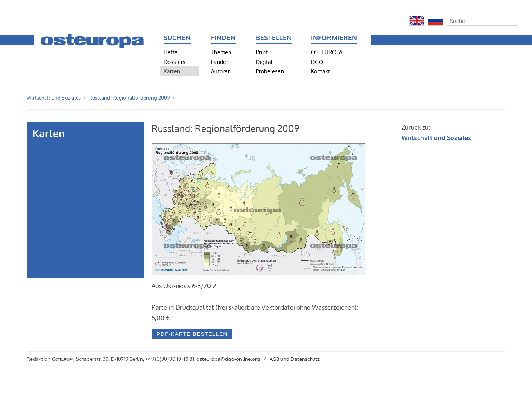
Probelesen (270, 71)
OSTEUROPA (327, 52)
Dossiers (175, 62)
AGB (274, 359)
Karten (172, 71)
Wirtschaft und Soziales (54, 98)
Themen (221, 52)
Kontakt (320, 71)
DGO (317, 62)
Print (262, 52)
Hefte (171, 52)
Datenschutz (305, 359)
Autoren (221, 71)
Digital (264, 62)
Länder (220, 62)
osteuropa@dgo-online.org (228, 359)
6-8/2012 (190, 286)
